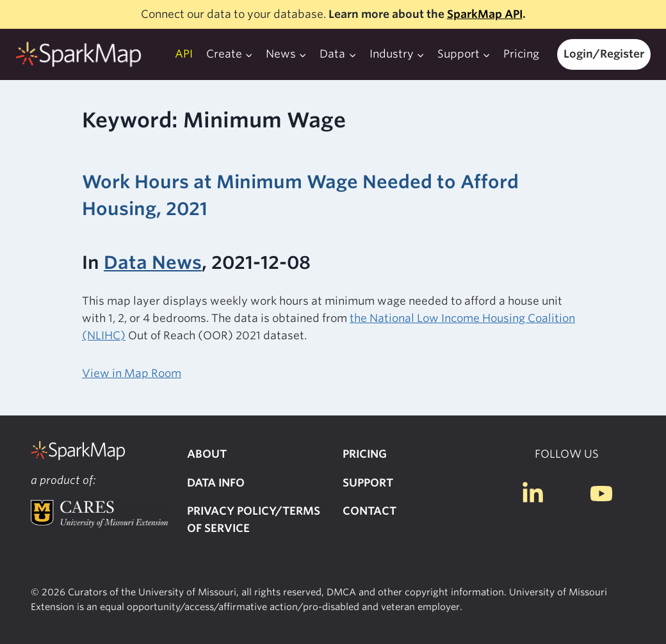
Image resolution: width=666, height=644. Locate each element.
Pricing (521, 54)
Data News (153, 262)
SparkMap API (485, 14)
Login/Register (604, 54)
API (184, 54)
